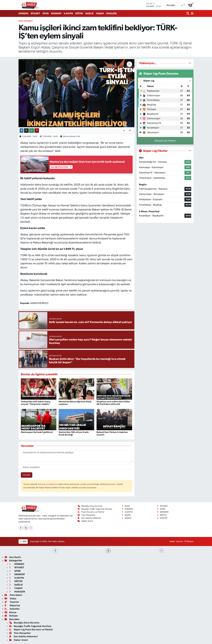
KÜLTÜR (162, 518)
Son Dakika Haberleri (89, 518)
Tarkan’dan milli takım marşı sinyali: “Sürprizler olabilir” (36, 403)
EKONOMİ (56, 13)
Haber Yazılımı (176, 541)
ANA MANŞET (26, 21)
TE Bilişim (189, 541)
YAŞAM (100, 13)
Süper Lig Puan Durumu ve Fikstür (31, 630)
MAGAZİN (111, 13)
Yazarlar (12, 602)
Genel (126, 506)
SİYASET (35, 13)
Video (10, 599)
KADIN (126, 515)
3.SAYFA (68, 13)
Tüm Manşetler (87, 515)
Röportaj (12, 605)
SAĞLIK (89, 13)
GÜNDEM (23, 13)
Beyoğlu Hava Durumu (90, 506)
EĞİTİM (79, 13)
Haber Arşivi (85, 521)
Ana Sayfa (13, 557)
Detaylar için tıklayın (165, 141)
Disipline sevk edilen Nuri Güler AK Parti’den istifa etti (113, 403)
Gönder (27, 475)
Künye (10, 612)
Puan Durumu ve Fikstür (91, 512)
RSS (23, 541)
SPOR (46, 13)
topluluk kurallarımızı (48, 484)
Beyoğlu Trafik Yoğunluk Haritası (95, 509)
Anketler (12, 609)
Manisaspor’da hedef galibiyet (37, 432)
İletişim (11, 616)
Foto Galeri (13, 595)
